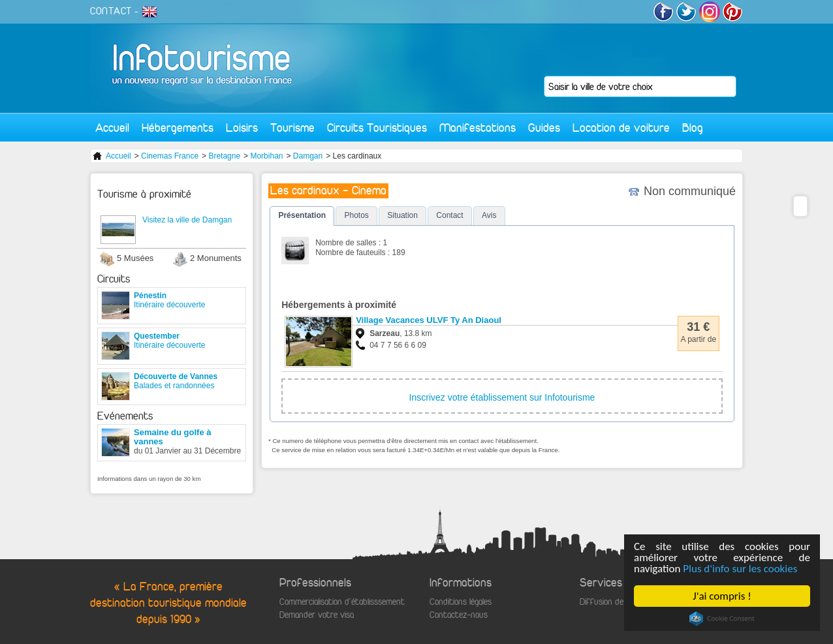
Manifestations (478, 128)
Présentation (302, 215)
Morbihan (266, 156)
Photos (356, 215)
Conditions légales (461, 602)
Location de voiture (621, 128)
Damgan (308, 156)
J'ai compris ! (722, 596)
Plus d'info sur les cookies (740, 569)
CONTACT (111, 11)
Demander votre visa (317, 615)
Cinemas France (170, 156)
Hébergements (178, 128)
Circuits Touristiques (377, 128)
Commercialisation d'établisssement (342, 602)
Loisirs (242, 128)
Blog (693, 128)
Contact (449, 215)
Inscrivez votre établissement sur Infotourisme (502, 397)
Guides (544, 128)
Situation (402, 215)
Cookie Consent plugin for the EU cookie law (722, 619)
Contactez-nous (459, 615)
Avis (489, 215)
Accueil (112, 128)
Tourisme (292, 128)
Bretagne (224, 156)
